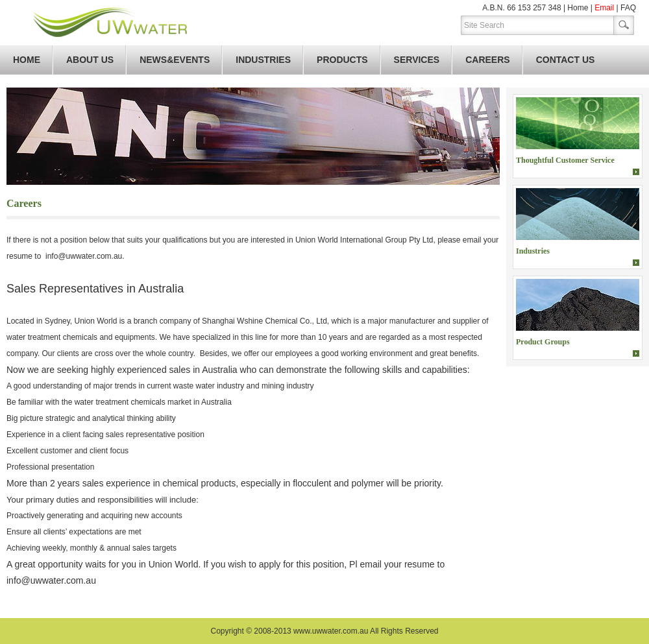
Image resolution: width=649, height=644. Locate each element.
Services (417, 60)
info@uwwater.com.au (84, 256)
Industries (263, 60)
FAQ (628, 8)
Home (578, 8)
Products (342, 60)
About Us (90, 60)
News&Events (175, 60)
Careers (487, 60)
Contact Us (566, 60)
